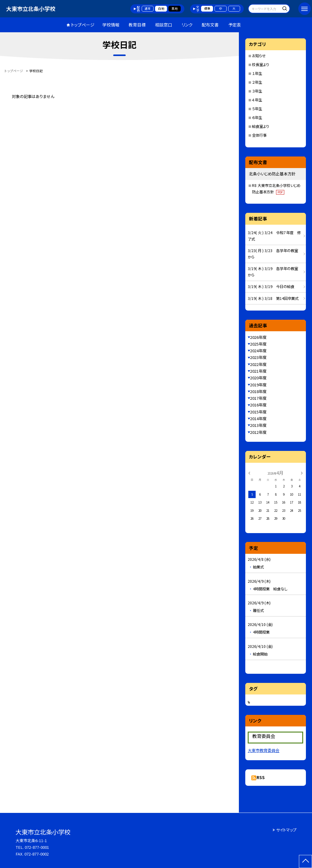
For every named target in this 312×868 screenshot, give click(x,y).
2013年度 (258, 425)
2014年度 (258, 418)
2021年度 (258, 371)
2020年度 (258, 378)
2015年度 (258, 412)
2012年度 (258, 432)
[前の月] (249, 473)
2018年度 (258, 391)
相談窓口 (164, 25)
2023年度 (258, 357)
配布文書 (210, 25)
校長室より (261, 65)
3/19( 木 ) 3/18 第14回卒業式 (273, 298)
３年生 (257, 91)
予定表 (235, 25)
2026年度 (258, 337)
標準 (207, 9)
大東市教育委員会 (264, 750)
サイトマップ (286, 830)
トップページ (83, 25)
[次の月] (302, 473)
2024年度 (258, 351)
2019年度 (258, 385)
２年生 (257, 82)
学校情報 (111, 25)
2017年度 (258, 398)
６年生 (257, 118)
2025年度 (258, 344)
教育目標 (137, 25)
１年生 (257, 73)
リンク (187, 25)
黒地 (175, 9)
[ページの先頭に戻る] (305, 861)
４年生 (257, 100)
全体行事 (259, 135)
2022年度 (258, 364)
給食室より (261, 126)
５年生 (257, 109)
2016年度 (258, 405)
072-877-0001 (37, 847)
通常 (147, 9)
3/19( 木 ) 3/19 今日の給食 (271, 286)
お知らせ (259, 56)
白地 (161, 9)
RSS (261, 777)
